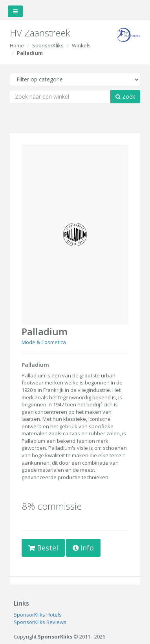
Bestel (43, 548)
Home (17, 45)
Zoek (125, 97)
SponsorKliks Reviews (40, 622)
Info (83, 548)
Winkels (81, 45)
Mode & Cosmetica (44, 342)
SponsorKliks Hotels (38, 615)
